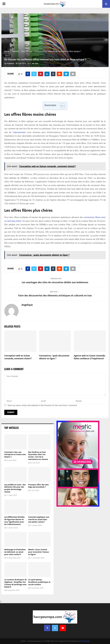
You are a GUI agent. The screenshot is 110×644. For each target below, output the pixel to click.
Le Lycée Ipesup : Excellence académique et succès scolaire (39, 582)
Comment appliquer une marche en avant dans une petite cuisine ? (39, 519)
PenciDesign (85, 641)
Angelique (10, 63)
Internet (8, 56)
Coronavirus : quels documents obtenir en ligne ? (54, 357)
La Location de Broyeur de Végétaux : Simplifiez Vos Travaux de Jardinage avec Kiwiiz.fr (15, 583)
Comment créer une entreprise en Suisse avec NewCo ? (15, 455)
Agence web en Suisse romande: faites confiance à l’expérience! (90, 357)
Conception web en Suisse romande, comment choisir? (18, 357)
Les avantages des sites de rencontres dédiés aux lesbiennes (55, 282)
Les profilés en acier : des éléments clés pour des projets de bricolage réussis (15, 488)
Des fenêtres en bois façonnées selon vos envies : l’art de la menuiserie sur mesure (38, 456)
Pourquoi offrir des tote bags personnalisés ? (38, 486)
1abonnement (19, 132)
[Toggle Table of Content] (61, 106)
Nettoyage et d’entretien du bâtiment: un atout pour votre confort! (15, 552)
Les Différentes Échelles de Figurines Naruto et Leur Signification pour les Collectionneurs (14, 521)
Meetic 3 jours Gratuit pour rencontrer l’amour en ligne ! (39, 552)
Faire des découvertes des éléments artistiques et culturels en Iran (55, 296)
